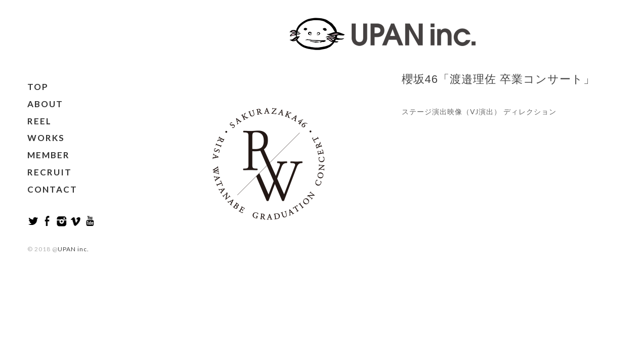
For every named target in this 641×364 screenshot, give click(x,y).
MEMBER (49, 155)
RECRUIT (50, 172)
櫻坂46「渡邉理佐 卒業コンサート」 (499, 79)
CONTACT (52, 189)
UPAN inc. (73, 249)
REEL (39, 121)
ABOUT (45, 104)
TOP (38, 87)
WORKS (46, 138)
